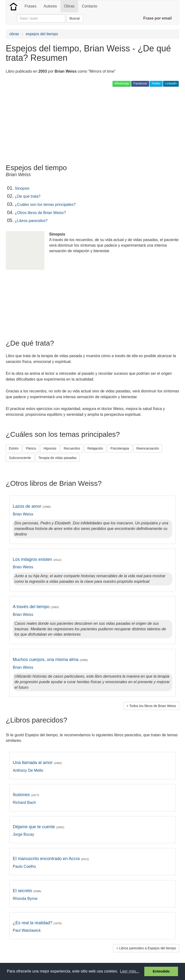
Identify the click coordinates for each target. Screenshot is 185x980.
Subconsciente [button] (20, 458)
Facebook (140, 83)
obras (14, 34)
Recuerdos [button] (72, 448)
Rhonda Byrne (25, 899)
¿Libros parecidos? (31, 221)
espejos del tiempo (42, 34)
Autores (50, 6)
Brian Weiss (23, 514)
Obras (69, 6)
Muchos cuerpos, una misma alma (50, 660)
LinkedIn (171, 83)
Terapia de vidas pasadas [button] (57, 458)
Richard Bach (24, 803)
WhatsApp (122, 83)
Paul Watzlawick (27, 930)
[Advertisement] (62, 125)
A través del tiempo (36, 607)
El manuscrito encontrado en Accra (51, 859)
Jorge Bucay (23, 834)
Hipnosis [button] (50, 448)
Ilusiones (26, 795)
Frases (30, 6)
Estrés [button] (14, 448)
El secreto (27, 891)
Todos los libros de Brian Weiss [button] (153, 706)
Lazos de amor (32, 506)
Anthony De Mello (28, 770)
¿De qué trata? (28, 196)
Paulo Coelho (24, 866)
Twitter (156, 83)
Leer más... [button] (130, 971)
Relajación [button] (95, 448)
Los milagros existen (37, 559)
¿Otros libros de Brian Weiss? (40, 213)
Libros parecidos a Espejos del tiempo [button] (148, 948)
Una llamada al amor (37, 763)
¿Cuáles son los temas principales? (45, 205)
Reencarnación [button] (148, 448)
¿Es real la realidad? (37, 923)
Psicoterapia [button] (120, 448)
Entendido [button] (161, 971)
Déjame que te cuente (39, 827)
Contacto (90, 6)
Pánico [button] (31, 448)
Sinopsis (22, 188)
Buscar (75, 18)
